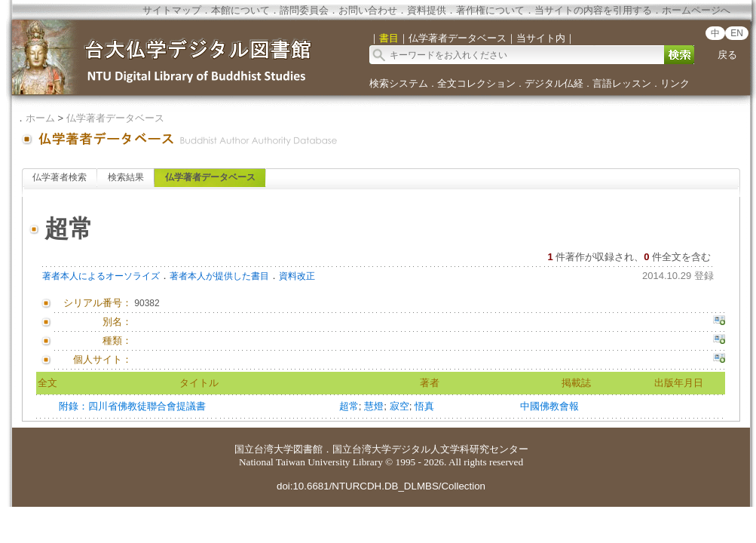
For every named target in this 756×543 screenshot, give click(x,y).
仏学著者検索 (60, 177)
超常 (349, 406)
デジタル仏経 (554, 83)
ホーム (40, 118)
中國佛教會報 (549, 406)
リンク (675, 83)
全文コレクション (476, 83)
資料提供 (427, 10)
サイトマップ (172, 10)
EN (737, 33)
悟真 (424, 406)
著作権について (490, 10)
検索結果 (126, 177)
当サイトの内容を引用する (593, 10)
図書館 (308, 449)
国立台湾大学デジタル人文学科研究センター (430, 449)
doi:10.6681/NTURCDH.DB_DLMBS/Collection (381, 486)
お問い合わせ (368, 10)
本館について (240, 10)
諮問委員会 (304, 10)
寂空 (399, 406)
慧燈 (374, 406)
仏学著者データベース (115, 118)
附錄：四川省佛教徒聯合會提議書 (132, 406)
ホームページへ (696, 10)
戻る (727, 55)
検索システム (399, 83)
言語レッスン (622, 83)
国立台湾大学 (264, 449)
